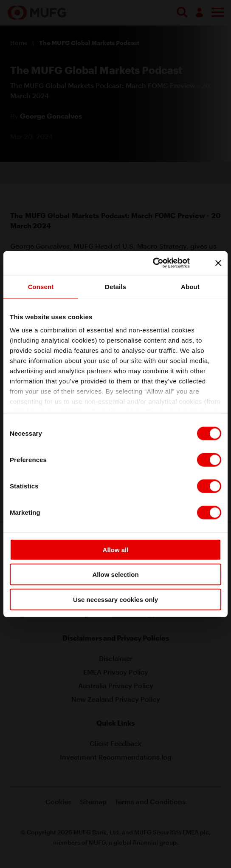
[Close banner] (218, 263)
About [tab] (190, 286)
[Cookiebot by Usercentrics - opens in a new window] (162, 263)
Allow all (116, 549)
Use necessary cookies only (115, 599)
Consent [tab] (41, 286)
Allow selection (115, 574)
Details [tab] (115, 286)
